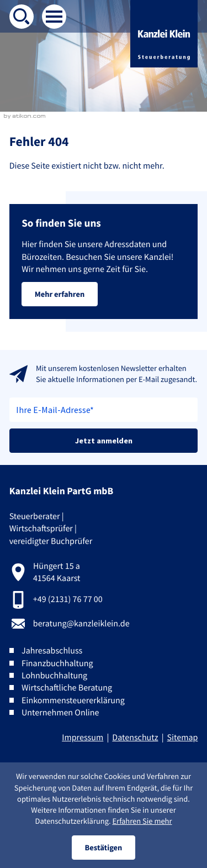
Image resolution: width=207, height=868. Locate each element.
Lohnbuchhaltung (54, 676)
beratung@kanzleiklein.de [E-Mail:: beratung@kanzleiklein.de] (81, 624)
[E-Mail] (104, 410)
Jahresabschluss (52, 651)
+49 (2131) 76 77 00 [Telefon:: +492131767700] (68, 599)
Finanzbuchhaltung (57, 663)
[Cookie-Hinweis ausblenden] (104, 848)
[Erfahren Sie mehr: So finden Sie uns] (60, 294)
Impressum (83, 738)
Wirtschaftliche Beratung (67, 688)
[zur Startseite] (164, 34)
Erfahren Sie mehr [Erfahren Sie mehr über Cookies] (142, 821)
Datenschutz (135, 738)
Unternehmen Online (60, 713)
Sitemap (183, 738)
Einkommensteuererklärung (73, 700)
